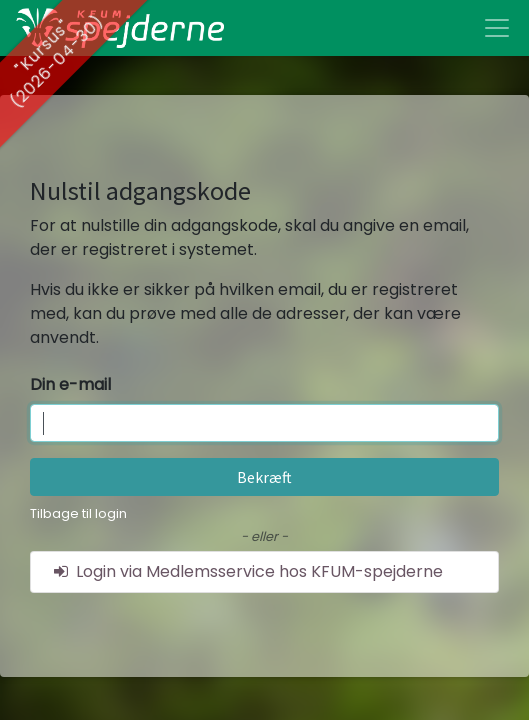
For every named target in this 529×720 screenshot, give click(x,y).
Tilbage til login (78, 513)
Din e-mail (70, 384)
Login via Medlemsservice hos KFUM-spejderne (247, 571)
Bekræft (264, 477)
